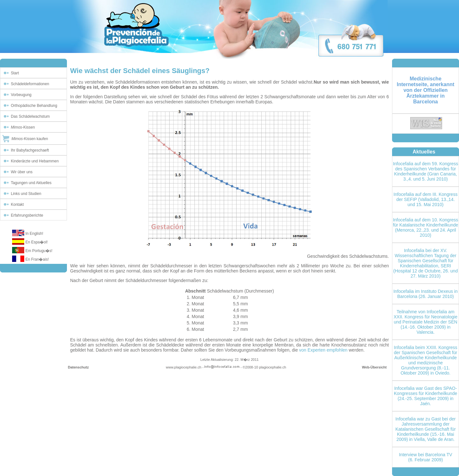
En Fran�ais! (37, 259)
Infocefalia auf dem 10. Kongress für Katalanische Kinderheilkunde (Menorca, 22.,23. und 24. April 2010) (426, 227)
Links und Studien (26, 194)
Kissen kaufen (30, 139)
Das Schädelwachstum (30, 116)
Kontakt (17, 205)
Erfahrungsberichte (27, 215)
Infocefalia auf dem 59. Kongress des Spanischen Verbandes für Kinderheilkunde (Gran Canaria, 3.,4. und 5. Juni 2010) (426, 171)
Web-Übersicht (374, 367)
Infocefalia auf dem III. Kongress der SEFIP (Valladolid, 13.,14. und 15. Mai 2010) (426, 199)
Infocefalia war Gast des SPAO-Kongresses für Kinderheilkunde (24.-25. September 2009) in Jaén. (426, 396)
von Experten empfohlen (323, 350)
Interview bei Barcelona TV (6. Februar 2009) (425, 457)
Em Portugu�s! (39, 251)
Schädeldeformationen (30, 84)
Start (15, 73)
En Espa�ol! (37, 242)
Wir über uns (22, 172)
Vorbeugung (21, 95)
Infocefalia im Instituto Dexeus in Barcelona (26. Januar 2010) (426, 294)
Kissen (23, 127)
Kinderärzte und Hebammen (35, 161)
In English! (34, 234)
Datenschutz (78, 367)
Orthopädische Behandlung (34, 106)
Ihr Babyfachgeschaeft (30, 150)
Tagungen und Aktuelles (31, 183)
